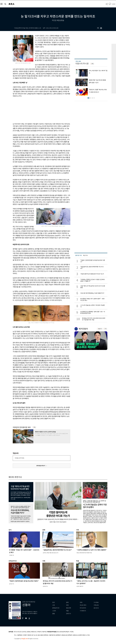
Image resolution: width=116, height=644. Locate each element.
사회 (54, 605)
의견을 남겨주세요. (20, 458)
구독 (34, 427)
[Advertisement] (37, 110)
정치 (54, 602)
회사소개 (16, 632)
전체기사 (69, 614)
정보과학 (69, 608)
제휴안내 (33, 632)
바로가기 (100, 329)
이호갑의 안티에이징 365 (22, 427)
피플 (67, 611)
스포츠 (54, 611)
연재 (81, 602)
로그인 (114, 4)
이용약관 (44, 632)
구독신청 (96, 605)
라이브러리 (83, 608)
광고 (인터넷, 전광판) (25, 632)
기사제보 (96, 602)
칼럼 (54, 614)
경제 (67, 602)
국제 (67, 605)
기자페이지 (83, 611)
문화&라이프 (56, 608)
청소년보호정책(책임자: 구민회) (65, 632)
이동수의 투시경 (82, 64)
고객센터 (39, 632)
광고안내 (96, 608)
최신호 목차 (83, 605)
